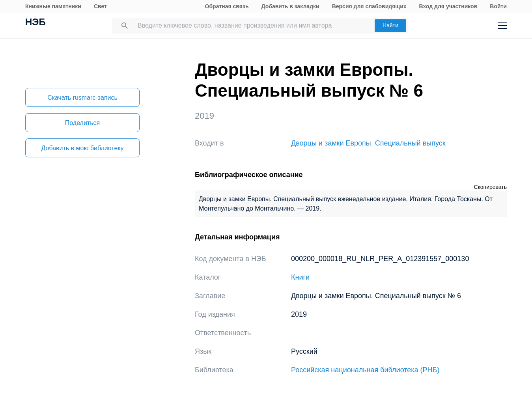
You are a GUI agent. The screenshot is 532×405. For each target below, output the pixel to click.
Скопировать (490, 187)
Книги (300, 277)
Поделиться (82, 123)
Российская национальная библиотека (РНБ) (365, 370)
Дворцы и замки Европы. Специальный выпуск (368, 143)
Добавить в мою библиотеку (82, 148)
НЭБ (35, 23)
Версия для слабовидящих (369, 6)
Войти (498, 6)
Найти (390, 25)
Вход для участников (448, 6)
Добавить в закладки (290, 6)
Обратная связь (227, 6)
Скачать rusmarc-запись (82, 98)
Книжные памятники (53, 6)
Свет (100, 6)
